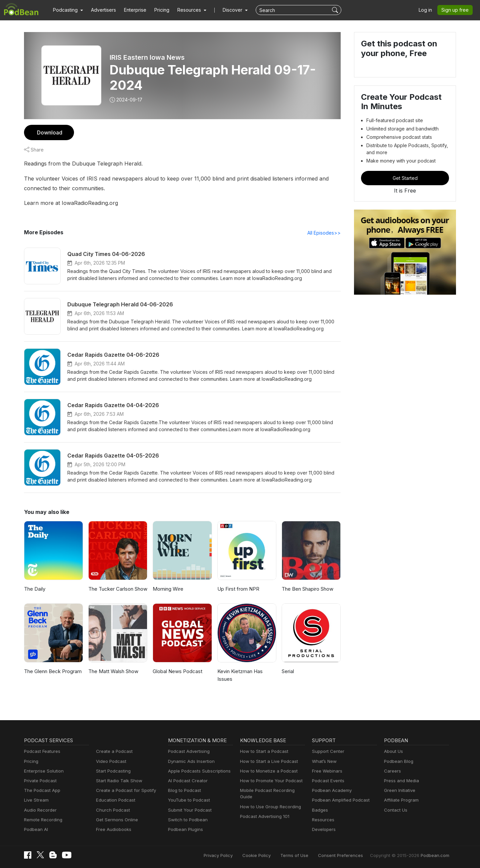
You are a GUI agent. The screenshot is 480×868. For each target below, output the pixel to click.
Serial (288, 671)
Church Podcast (112, 810)
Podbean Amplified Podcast (339, 800)
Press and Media (400, 781)
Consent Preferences (349, 855)
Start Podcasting (112, 771)
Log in (428, 10)
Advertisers (101, 10)
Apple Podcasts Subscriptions (197, 771)
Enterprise (131, 10)
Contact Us (395, 810)
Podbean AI (35, 829)
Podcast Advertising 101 (264, 810)
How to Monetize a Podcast (267, 771)
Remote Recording (42, 820)
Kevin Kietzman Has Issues (240, 675)
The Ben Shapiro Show (307, 589)
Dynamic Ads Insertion (190, 761)
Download (49, 132)
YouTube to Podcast (188, 800)
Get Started (405, 178)
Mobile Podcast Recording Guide (272, 790)
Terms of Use (307, 855)
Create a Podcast (113, 751)
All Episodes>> (325, 233)
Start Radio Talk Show (118, 781)
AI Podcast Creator (186, 781)
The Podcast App (41, 790)
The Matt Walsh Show (113, 671)
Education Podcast (114, 800)
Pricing (157, 10)
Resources (322, 820)
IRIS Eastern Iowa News (147, 57)
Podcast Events (327, 781)
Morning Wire (167, 589)
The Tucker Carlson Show (117, 589)
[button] (67, 10)
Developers (323, 829)
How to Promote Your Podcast (269, 781)
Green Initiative (399, 790)
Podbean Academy (330, 790)
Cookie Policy (271, 855)
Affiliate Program (400, 800)
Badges (319, 810)
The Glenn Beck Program (52, 671)
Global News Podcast (176, 671)
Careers (392, 771)
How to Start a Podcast (262, 751)
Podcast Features (41, 751)
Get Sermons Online (116, 820)
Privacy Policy (235, 855)
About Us (393, 751)
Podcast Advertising (187, 751)
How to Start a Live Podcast (267, 761)
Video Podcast (110, 761)
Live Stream (36, 800)
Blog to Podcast (183, 790)
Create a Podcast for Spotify (123, 790)
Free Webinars (326, 771)
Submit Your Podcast (188, 810)
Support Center (327, 751)
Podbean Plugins (185, 829)
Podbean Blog (398, 761)
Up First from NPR (238, 589)
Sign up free (456, 10)
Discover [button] (226, 10)
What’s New (324, 761)
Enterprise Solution (42, 771)
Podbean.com (436, 855)
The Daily (34, 589)
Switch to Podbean (186, 820)
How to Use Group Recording (269, 800)
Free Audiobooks (112, 829)
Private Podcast (39, 781)
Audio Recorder (39, 810)
